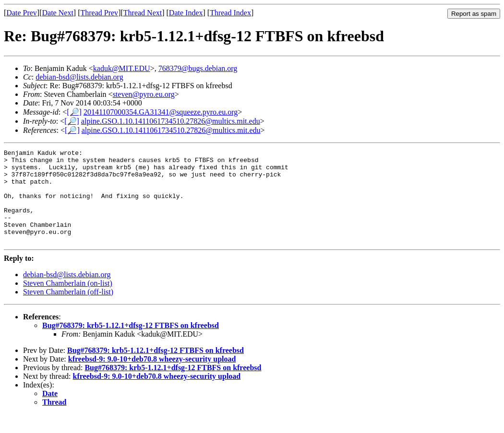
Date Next (58, 13)
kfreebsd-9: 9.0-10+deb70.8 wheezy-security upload (152, 378)
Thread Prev (99, 13)
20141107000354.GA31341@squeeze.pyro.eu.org (161, 112)
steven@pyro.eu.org (144, 94)
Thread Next (143, 13)
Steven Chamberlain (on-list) (68, 302)
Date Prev (22, 13)
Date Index (186, 13)
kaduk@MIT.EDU (122, 68)
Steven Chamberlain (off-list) (68, 310)
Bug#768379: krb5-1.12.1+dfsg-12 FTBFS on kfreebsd (131, 344)
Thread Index (230, 13)
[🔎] (74, 112)
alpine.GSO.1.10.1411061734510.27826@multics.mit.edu (171, 121)
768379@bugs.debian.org (198, 68)
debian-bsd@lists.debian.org (79, 77)
